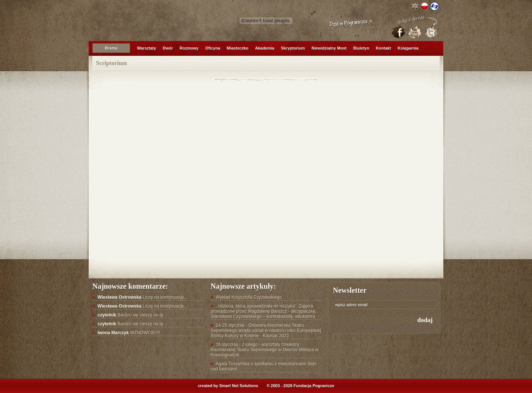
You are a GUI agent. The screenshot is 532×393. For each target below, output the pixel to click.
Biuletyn (361, 48)
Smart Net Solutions (238, 386)
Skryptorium (293, 48)
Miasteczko (238, 48)
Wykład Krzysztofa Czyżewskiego (249, 297)
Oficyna (212, 48)
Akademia (265, 48)
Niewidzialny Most (329, 48)
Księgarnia (408, 48)
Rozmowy (189, 48)
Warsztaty (147, 48)
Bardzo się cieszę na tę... (132, 315)
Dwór (168, 48)
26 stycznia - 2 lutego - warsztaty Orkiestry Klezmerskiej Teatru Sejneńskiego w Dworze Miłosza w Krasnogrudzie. (265, 350)
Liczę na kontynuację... (143, 297)
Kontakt (383, 48)
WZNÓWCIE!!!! (129, 333)
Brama (111, 48)
